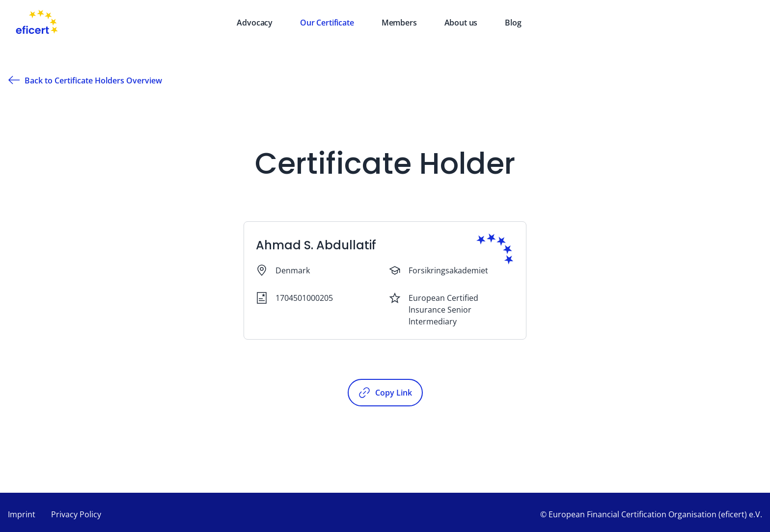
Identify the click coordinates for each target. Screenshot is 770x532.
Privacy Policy (76, 514)
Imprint (22, 514)
